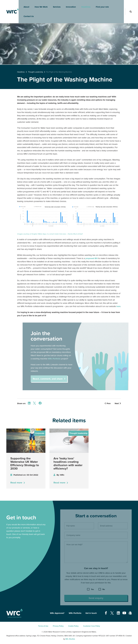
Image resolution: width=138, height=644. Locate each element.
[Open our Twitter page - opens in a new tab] (112, 613)
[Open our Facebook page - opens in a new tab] (106, 613)
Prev (108, 403)
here (118, 306)
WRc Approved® (57, 613)
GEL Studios (70, 639)
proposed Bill (92, 258)
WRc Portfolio (75, 613)
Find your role (101, 5)
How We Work (39, 5)
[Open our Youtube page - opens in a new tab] (124, 613)
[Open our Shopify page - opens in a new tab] (130, 613)
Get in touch (91, 613)
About (25, 5)
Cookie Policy (73, 626)
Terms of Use (43, 626)
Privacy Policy (58, 626)
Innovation (69, 5)
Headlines (84, 5)
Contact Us (27, 14)
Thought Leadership (36, 72)
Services (55, 5)
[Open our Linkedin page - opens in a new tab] (118, 613)
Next (118, 403)
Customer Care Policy (92, 626)
